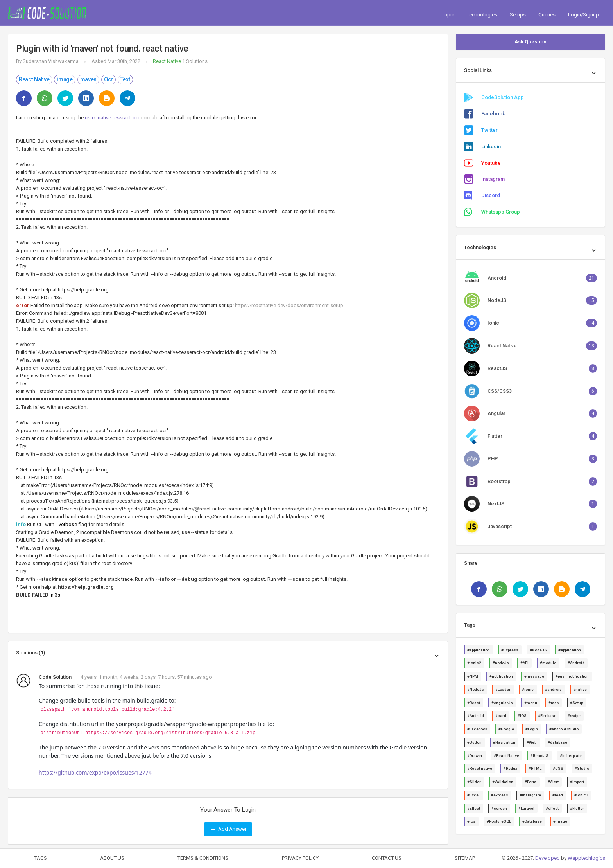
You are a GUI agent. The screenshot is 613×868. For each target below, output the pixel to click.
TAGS (41, 858)
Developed (548, 858)
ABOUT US (112, 858)
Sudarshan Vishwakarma (51, 61)
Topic (448, 15)
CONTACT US (387, 858)
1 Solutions (195, 61)
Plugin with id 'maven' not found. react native (102, 49)
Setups (518, 15)
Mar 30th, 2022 (124, 61)
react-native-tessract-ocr (112, 118)
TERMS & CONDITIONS (203, 858)
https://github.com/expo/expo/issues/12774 (95, 772)
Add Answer (228, 829)
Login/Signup (583, 15)
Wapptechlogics (586, 858)
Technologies (482, 15)
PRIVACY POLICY (300, 858)
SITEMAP (465, 858)
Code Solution (55, 677)
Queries (547, 15)
